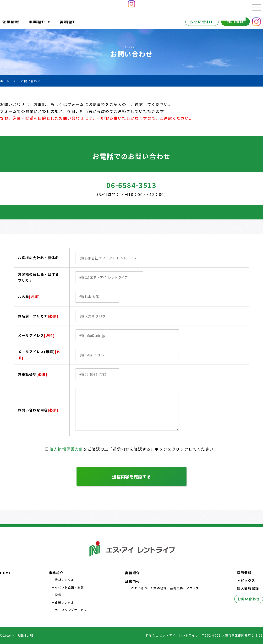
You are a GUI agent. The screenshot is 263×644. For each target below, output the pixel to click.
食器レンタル (65, 602)
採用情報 (236, 21)
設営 (58, 595)
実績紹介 (68, 22)
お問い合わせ (202, 22)
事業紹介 (37, 22)
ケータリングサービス (71, 610)
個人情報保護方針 (66, 449)
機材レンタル (65, 580)
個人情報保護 (248, 588)
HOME (5, 573)
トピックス (246, 580)
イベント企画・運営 (69, 587)
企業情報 (11, 22)
